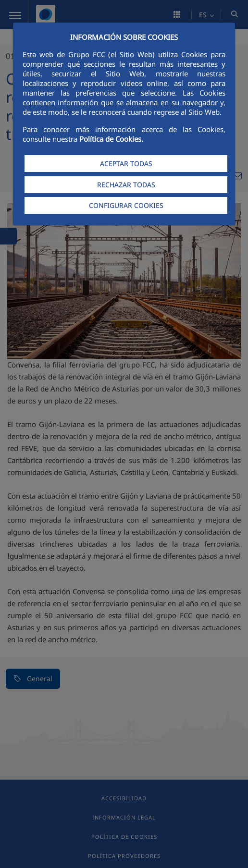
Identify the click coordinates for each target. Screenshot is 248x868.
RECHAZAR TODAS (126, 185)
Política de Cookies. (111, 139)
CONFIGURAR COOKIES (126, 205)
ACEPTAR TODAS (126, 164)
